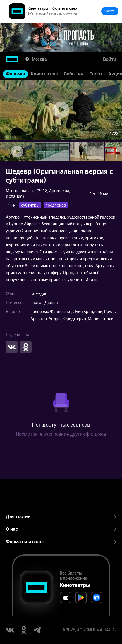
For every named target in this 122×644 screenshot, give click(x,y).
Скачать (110, 11)
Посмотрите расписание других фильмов (61, 434)
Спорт (96, 74)
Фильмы (15, 74)
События (74, 74)
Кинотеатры (44, 74)
